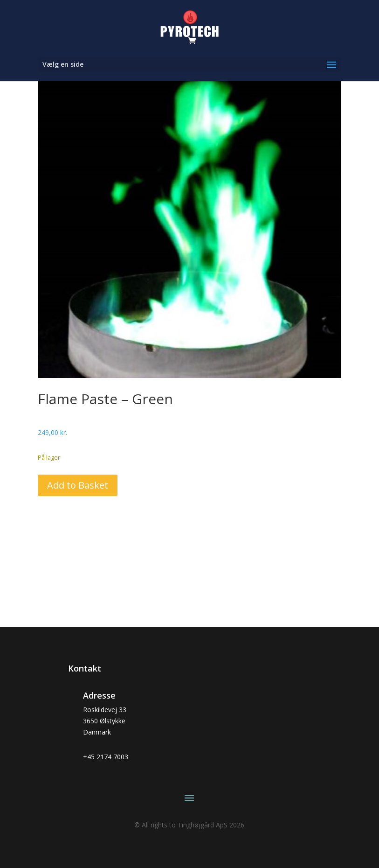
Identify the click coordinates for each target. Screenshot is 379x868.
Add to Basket (78, 485)
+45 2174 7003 (106, 757)
